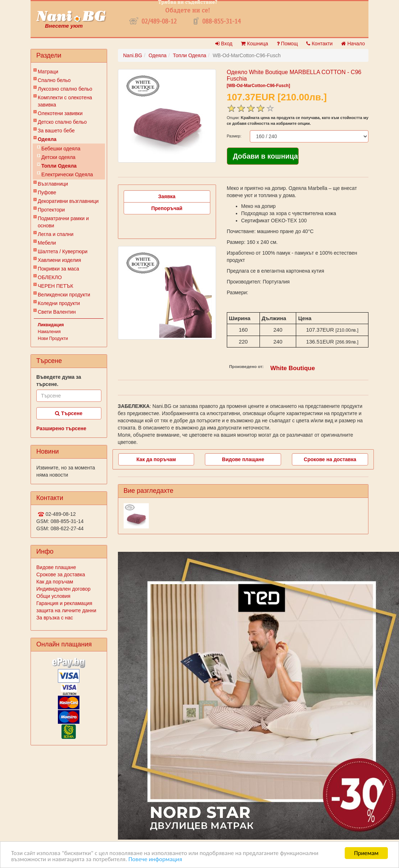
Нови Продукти (53, 338)
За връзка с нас (55, 618)
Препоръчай (167, 208)
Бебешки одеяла (61, 149)
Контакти (319, 44)
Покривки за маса (58, 269)
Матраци (48, 72)
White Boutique (293, 368)
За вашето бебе (56, 131)
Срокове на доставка (330, 459)
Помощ (287, 44)
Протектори (51, 210)
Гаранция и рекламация (64, 603)
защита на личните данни (66, 610)
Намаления (49, 332)
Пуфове (47, 192)
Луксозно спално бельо (65, 89)
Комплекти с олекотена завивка (65, 101)
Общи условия (53, 596)
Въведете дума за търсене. (59, 381)
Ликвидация (51, 325)
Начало (353, 44)
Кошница (254, 44)
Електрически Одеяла (67, 174)
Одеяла (47, 139)
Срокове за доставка (61, 574)
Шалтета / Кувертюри (63, 251)
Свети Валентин (57, 312)
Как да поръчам (55, 582)
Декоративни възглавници (68, 201)
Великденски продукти (64, 295)
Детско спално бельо (62, 122)
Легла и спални (56, 234)
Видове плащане (56, 567)
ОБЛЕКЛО (50, 277)
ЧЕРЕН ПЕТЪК (56, 286)
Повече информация (155, 860)
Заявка (167, 196)
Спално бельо (54, 80)
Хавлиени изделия (59, 260)
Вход (224, 44)
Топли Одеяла (59, 166)
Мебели (47, 243)
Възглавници (53, 184)
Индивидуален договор (63, 589)
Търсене (69, 413)
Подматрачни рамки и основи (63, 222)
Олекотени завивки (60, 113)
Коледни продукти (59, 303)
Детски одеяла (58, 157)
